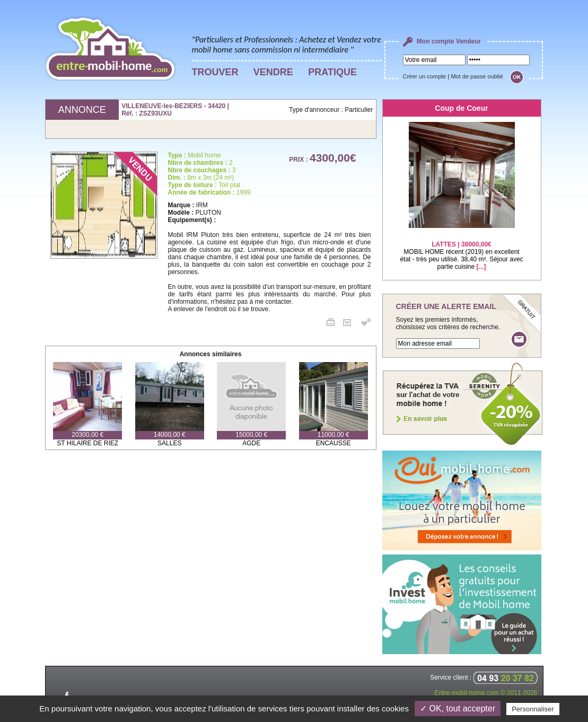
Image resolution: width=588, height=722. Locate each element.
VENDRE (273, 72)
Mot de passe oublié (477, 76)
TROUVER (215, 72)
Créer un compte (425, 76)
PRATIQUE (332, 72)
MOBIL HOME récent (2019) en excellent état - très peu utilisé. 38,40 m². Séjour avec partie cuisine (461, 249)
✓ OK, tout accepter (458, 708)
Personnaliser (533, 709)
